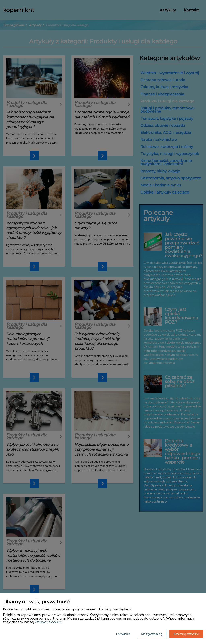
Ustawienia (123, 634)
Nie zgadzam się (152, 634)
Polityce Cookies (48, 622)
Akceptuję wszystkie (186, 634)
